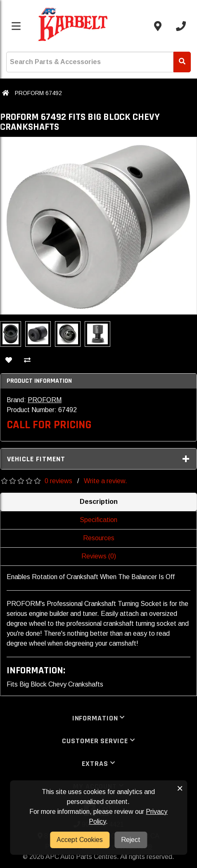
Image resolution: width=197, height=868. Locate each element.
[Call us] (181, 26)
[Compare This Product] (27, 361)
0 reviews (58, 481)
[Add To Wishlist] (9, 361)
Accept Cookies (80, 840)
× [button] (180, 788)
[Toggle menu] (16, 26)
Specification (98, 520)
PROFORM (45, 400)
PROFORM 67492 (38, 93)
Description (99, 502)
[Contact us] (158, 26)
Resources (99, 538)
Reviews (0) (99, 556)
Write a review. (106, 481)
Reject (131, 840)
